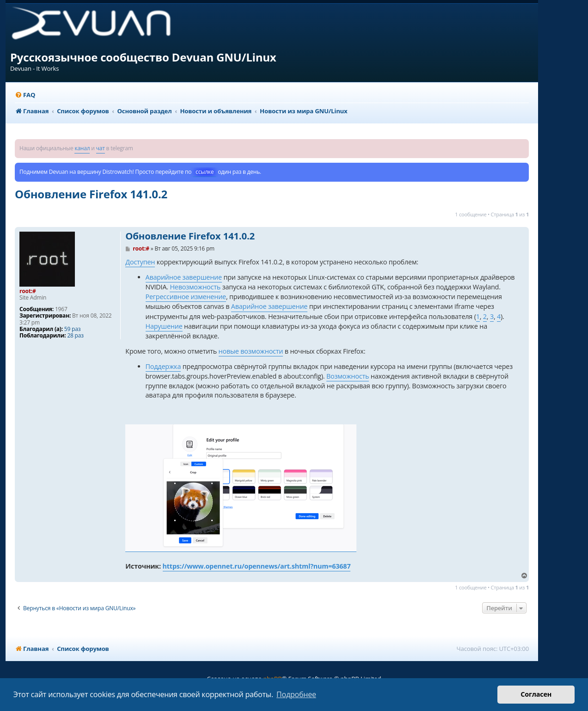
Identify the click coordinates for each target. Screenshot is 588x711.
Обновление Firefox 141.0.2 (91, 194)
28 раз (75, 336)
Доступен (140, 262)
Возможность (348, 376)
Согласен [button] (536, 694)
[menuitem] (25, 95)
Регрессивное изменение (186, 297)
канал (82, 148)
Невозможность (195, 287)
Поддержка (163, 366)
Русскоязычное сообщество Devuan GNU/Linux (143, 57)
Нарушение (164, 326)
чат (101, 148)
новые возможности (251, 351)
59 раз (72, 329)
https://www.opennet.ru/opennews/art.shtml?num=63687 (257, 566)
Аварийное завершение (184, 277)
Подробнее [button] (296, 694)
